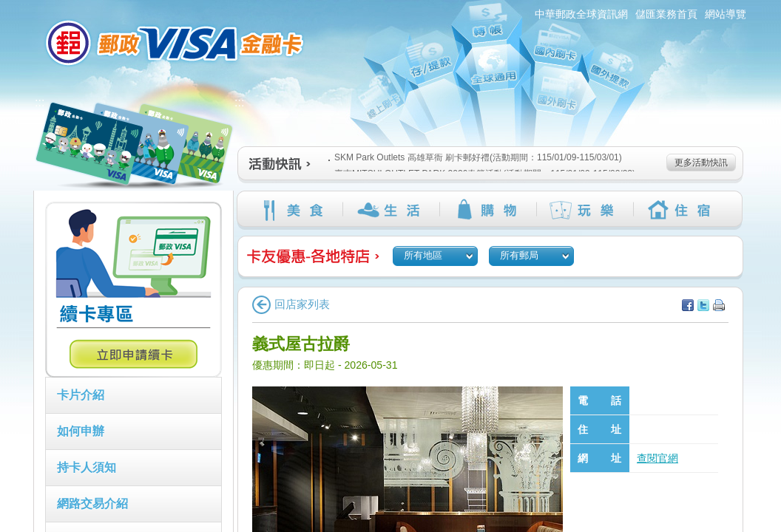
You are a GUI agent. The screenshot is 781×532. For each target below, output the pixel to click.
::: (25, 6)
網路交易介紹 (92, 504)
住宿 (682, 210)
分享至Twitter (703, 305)
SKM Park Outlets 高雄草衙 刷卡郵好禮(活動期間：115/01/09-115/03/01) (475, 157)
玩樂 (585, 210)
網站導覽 (726, 14)
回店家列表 (291, 304)
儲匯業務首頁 (666, 14)
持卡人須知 (87, 467)
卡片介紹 (81, 395)
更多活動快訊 (701, 163)
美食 (294, 210)
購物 (488, 210)
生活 (391, 210)
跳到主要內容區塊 (8, 8)
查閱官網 (657, 458)
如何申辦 (81, 431)
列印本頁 (719, 305)
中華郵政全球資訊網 (581, 14)
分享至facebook (688, 305)
